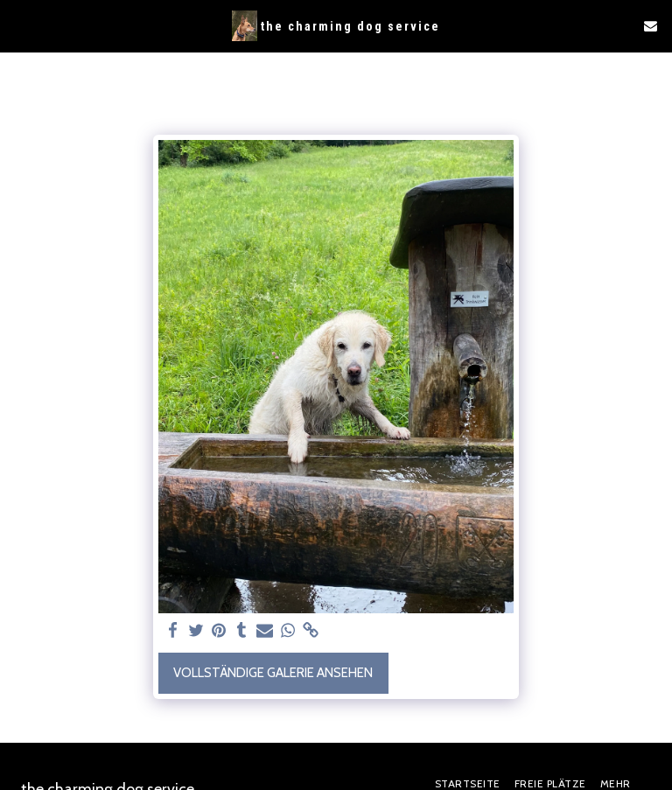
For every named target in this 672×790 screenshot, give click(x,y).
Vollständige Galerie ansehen (273, 673)
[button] (19, 25)
